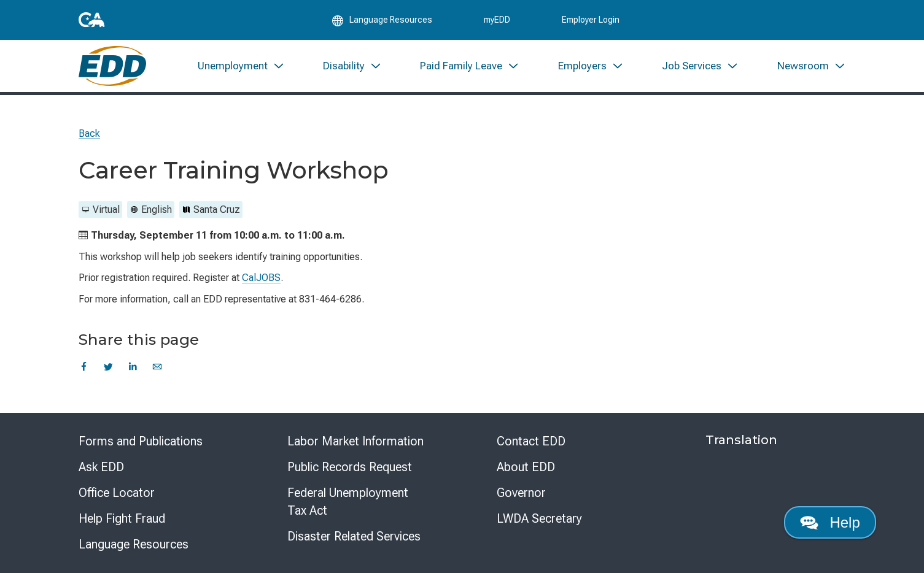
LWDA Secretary (539, 518)
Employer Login (591, 20)
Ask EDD (101, 467)
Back (89, 133)
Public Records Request (350, 467)
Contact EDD (531, 441)
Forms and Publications (141, 441)
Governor (521, 493)
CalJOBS (261, 278)
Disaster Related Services (354, 536)
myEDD (497, 20)
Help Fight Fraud (122, 518)
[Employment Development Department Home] (113, 66)
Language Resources (134, 544)
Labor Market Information (355, 441)
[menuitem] (241, 66)
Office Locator (117, 493)
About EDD (526, 467)
